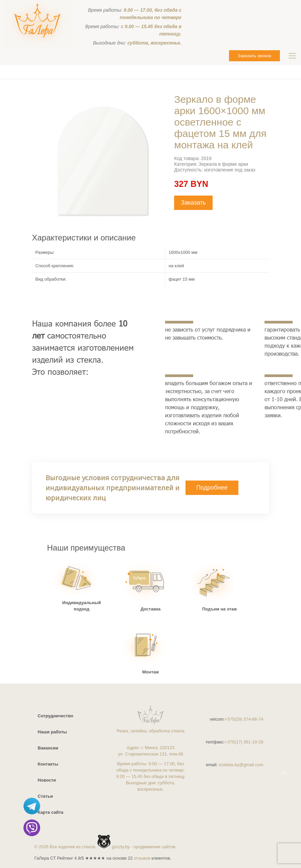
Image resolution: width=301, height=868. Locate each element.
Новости (47, 780)
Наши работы (52, 732)
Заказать (193, 203)
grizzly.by (121, 847)
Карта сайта (51, 812)
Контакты (48, 764)
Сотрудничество (56, 716)
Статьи (45, 796)
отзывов (142, 858)
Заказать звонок (254, 56)
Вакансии (48, 748)
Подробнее (212, 488)
